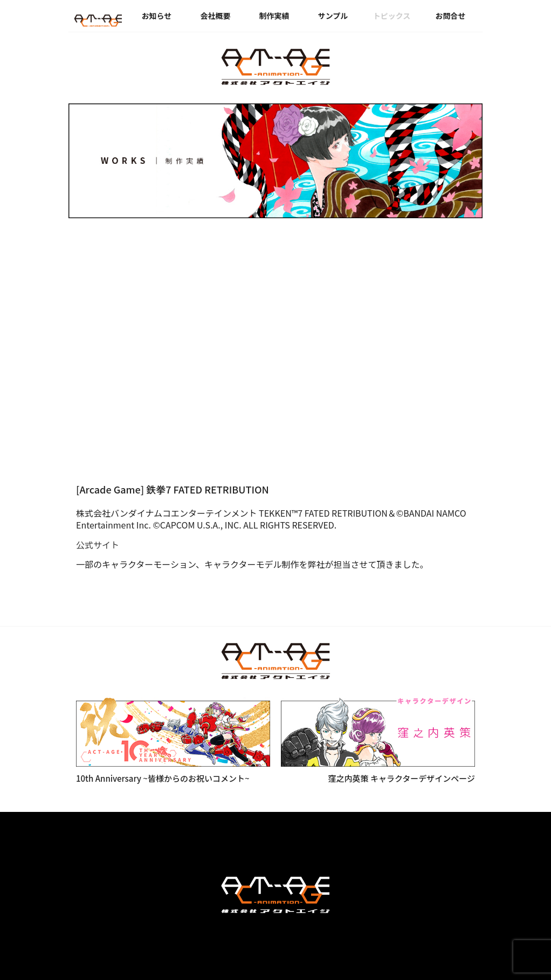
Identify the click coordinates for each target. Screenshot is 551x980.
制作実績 (274, 16)
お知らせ (157, 16)
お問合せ (451, 16)
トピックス (392, 16)
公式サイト (98, 545)
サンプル (333, 16)
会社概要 (216, 16)
